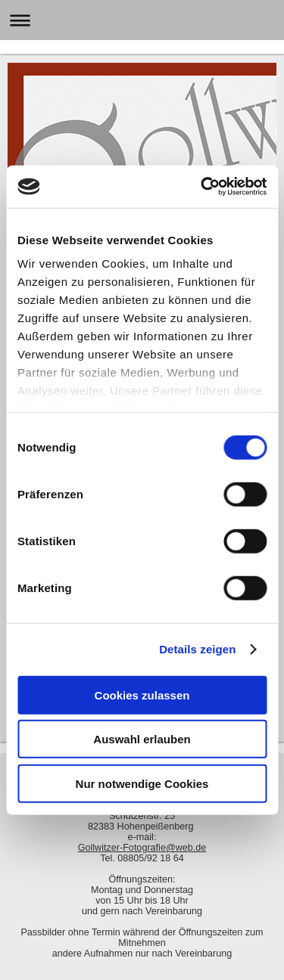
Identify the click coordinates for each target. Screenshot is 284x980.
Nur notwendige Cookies (142, 783)
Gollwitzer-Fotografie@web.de (142, 848)
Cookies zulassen (142, 695)
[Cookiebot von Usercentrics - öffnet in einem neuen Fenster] (202, 187)
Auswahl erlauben (142, 739)
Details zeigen (197, 649)
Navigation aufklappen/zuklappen (142, 20)
